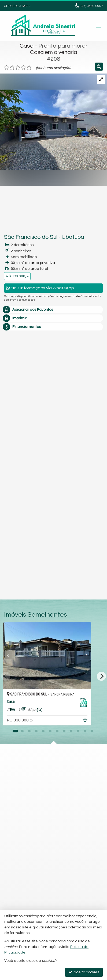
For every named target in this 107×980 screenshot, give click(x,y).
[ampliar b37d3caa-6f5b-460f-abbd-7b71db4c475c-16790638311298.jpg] (53, 121)
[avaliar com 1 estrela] (7, 68)
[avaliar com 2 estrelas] (12, 68)
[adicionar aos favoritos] (98, 721)
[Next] (101, 676)
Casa (27, 46)
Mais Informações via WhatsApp (40, 288)
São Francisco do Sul (31, 237)
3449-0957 (92, 6)
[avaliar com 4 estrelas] (23, 68)
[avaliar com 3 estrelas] (18, 68)
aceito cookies (84, 972)
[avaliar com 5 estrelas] (29, 68)
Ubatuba (73, 237)
